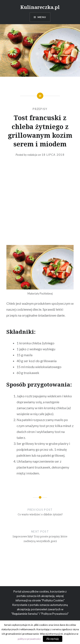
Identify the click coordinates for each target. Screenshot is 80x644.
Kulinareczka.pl (40, 7)
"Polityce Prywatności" (55, 614)
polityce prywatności (29, 639)
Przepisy (40, 109)
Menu (42, 17)
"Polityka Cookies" (53, 600)
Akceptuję (53, 639)
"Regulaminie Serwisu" (25, 614)
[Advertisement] (40, 201)
